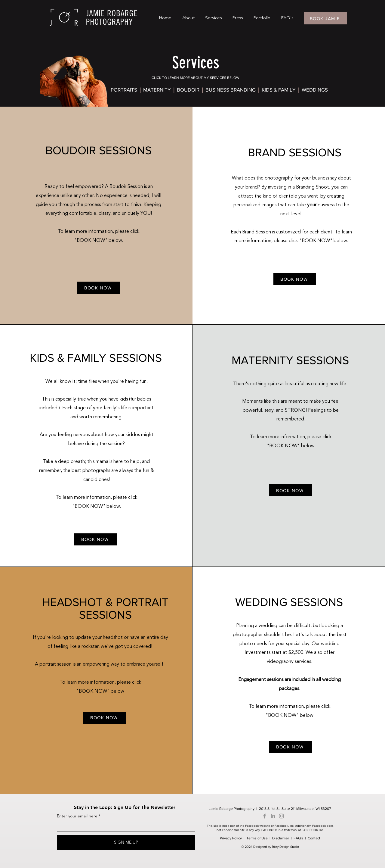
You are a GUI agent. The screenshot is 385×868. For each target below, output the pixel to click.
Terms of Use (257, 838)
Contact (314, 838)
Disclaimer (281, 838)
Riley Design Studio (285, 847)
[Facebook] (265, 816)
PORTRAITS (124, 90)
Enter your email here (77, 816)
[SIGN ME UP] (126, 842)
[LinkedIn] (273, 816)
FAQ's (299, 838)
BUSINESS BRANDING (232, 90)
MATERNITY (158, 90)
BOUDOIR (189, 90)
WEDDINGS (315, 90)
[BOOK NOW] (99, 288)
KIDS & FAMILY (279, 90)
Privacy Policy (231, 838)
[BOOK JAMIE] (325, 18)
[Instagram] (281, 816)
